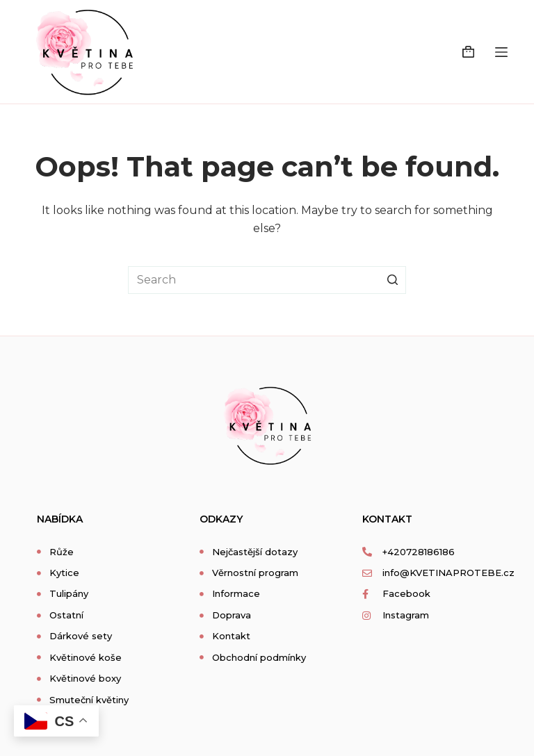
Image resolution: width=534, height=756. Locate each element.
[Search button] (392, 280)
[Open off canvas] (501, 52)
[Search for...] (267, 280)
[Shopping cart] (468, 52)
